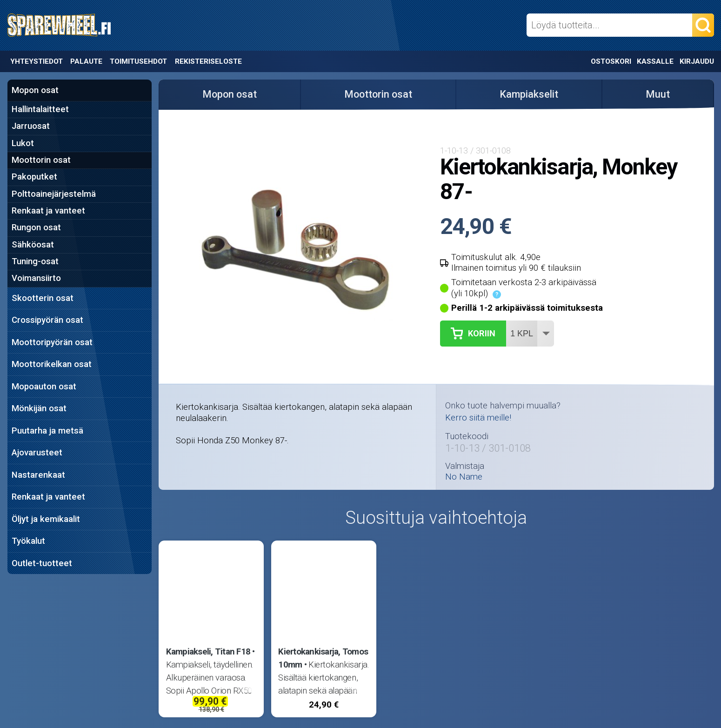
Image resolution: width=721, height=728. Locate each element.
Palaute (86, 61)
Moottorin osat (41, 160)
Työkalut (28, 541)
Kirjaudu (697, 61)
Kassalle (655, 61)
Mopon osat (35, 90)
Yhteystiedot (37, 61)
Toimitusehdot (138, 61)
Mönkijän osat (39, 408)
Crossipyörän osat (47, 320)
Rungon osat (36, 227)
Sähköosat (33, 245)
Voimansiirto (36, 278)
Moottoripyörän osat (52, 342)
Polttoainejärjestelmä (54, 194)
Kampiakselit (529, 94)
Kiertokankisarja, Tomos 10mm (323, 658)
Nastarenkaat (38, 475)
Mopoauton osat (44, 387)
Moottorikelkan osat (52, 364)
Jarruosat (31, 126)
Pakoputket (34, 177)
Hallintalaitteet (40, 109)
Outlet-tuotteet (42, 563)
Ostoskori (611, 61)
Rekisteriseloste (208, 61)
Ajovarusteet (37, 453)
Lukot (23, 143)
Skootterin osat (43, 298)
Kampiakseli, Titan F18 (208, 652)
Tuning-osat (35, 261)
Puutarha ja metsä (47, 431)
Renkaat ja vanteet (48, 211)
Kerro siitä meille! (478, 418)
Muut (658, 94)
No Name (464, 477)
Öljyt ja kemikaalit (46, 519)
